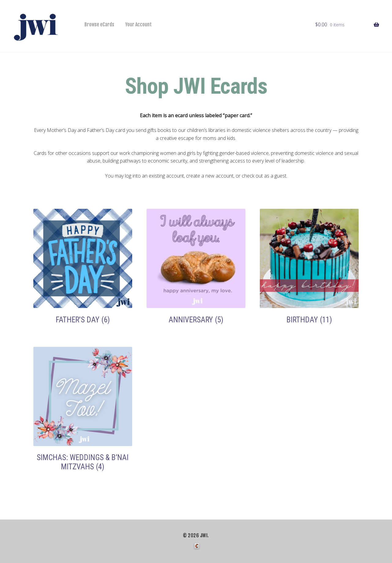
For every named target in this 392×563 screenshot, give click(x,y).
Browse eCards (99, 24)
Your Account (138, 24)
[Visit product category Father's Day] (83, 266)
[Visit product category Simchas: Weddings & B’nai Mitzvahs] (83, 409)
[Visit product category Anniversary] (196, 266)
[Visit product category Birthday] (309, 266)
